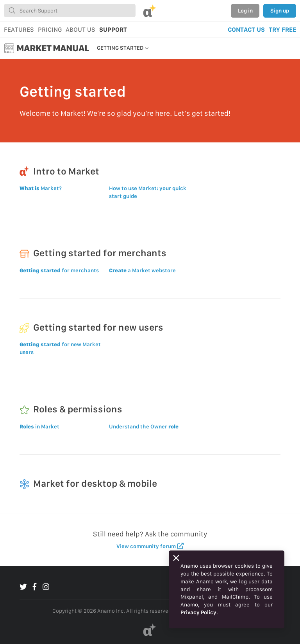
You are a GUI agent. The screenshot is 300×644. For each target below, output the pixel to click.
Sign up (280, 11)
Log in (245, 11)
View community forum (150, 546)
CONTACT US (246, 30)
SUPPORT (113, 30)
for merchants (59, 270)
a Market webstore (142, 270)
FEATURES (19, 30)
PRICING (50, 30)
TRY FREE (282, 30)
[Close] (176, 558)
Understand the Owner (144, 426)
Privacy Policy (198, 612)
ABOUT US (80, 30)
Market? (41, 188)
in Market (39, 426)
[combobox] (70, 11)
